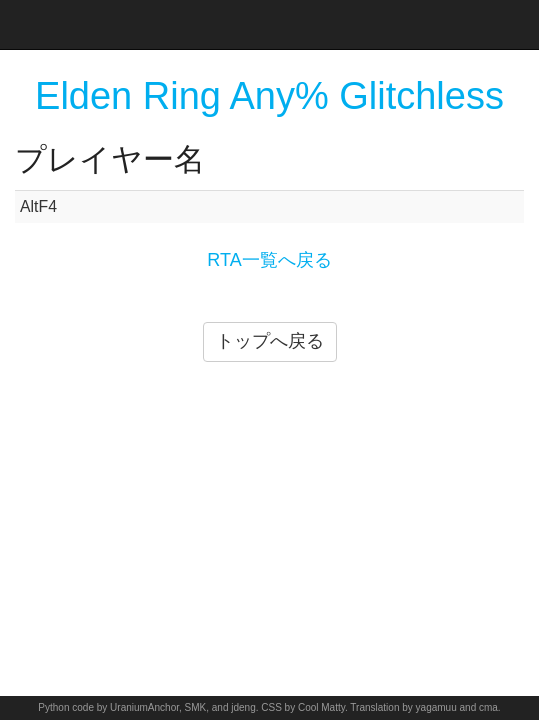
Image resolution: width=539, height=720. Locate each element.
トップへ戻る (270, 341)
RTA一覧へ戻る (269, 260)
